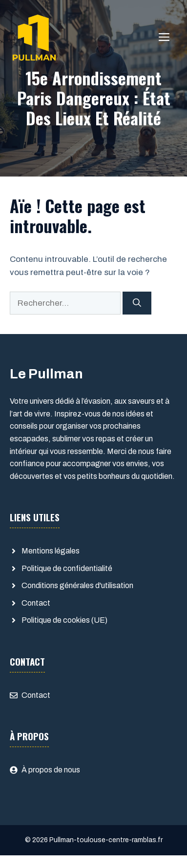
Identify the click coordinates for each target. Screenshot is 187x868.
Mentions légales (51, 551)
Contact (36, 603)
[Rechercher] (137, 303)
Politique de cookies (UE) (64, 620)
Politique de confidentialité (67, 568)
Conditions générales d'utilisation (77, 585)
